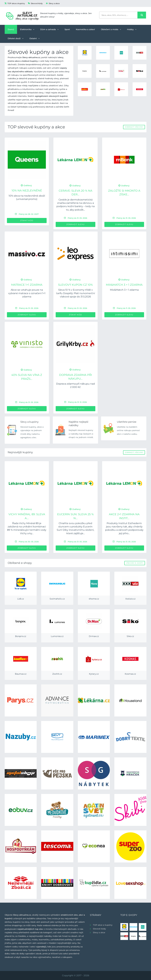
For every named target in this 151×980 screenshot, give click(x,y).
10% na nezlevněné (27, 191)
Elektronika (27, 29)
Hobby (132, 29)
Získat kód (27, 220)
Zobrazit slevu (75, 224)
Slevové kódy (35, 3)
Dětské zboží (16, 38)
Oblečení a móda (111, 29)
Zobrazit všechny (134, 127)
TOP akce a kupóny (15, 3)
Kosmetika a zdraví (85, 29)
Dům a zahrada (49, 29)
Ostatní (34, 38)
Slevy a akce (53, 3)
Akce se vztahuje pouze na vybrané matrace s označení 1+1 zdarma (27, 293)
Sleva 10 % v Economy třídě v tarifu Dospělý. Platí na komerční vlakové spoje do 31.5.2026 (75, 293)
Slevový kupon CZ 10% (75, 285)
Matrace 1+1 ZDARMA (27, 285)
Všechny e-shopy (135, 563)
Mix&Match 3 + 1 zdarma (124, 285)
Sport (67, 29)
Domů (11, 29)
